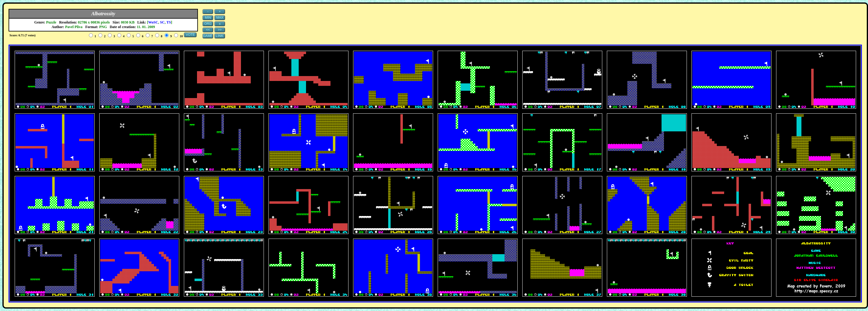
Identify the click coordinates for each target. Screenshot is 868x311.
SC (162, 22)
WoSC (153, 22)
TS (169, 22)
